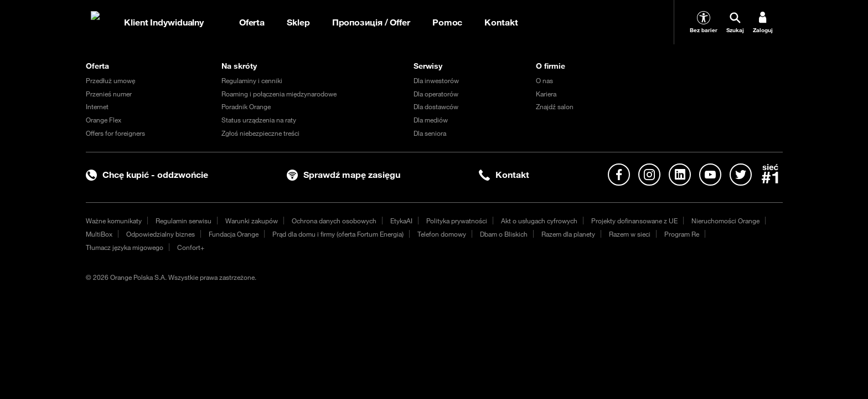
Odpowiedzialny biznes (161, 234)
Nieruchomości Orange (725, 221)
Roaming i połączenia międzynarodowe (279, 94)
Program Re (682, 234)
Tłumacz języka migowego (125, 247)
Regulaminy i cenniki (252, 80)
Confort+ (191, 247)
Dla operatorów (436, 94)
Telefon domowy (442, 234)
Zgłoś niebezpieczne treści (260, 133)
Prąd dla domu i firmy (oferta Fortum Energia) (338, 234)
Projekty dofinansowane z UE (634, 221)
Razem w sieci (630, 234)
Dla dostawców (436, 106)
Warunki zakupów (252, 221)
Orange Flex (104, 120)
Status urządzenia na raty (259, 120)
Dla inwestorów (436, 80)
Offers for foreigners (115, 133)
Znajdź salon (555, 106)
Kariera (546, 94)
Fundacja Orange (234, 234)
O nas (544, 80)
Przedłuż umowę (110, 80)
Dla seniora (430, 133)
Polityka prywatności (457, 221)
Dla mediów (431, 120)
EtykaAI (401, 221)
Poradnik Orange (246, 106)
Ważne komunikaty (114, 221)
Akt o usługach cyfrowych (539, 221)
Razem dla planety (568, 234)
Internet (97, 106)
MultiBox (99, 234)
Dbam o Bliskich (504, 234)
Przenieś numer (109, 94)
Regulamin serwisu (184, 221)
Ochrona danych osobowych (334, 221)
